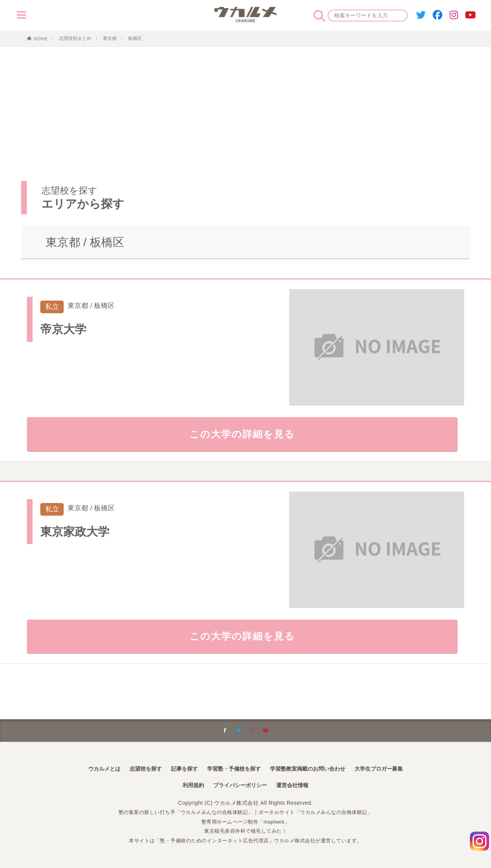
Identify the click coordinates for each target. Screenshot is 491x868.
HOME (40, 38)
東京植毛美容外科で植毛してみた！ (245, 831)
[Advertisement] (245, 123)
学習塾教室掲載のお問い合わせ (315, 767)
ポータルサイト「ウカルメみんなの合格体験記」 (320, 812)
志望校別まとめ (75, 38)
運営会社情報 (298, 785)
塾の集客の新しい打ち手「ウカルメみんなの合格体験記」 (182, 812)
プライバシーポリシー (239, 785)
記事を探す (176, 767)
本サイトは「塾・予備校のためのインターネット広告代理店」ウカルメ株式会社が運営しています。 (246, 840)
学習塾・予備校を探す (232, 767)
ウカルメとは (87, 767)
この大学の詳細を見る (246, 436)
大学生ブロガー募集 (394, 767)
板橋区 (135, 38)
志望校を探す (133, 767)
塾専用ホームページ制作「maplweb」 (245, 822)
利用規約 (187, 785)
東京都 (110, 38)
